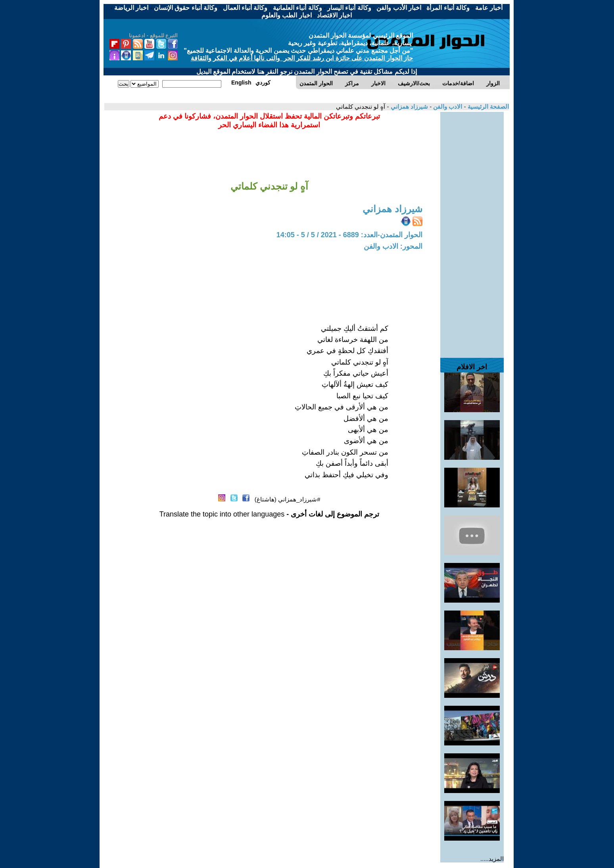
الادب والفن (447, 107)
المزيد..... (492, 859)
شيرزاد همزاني (409, 107)
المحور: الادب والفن (393, 246)
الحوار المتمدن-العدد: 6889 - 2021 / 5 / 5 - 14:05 (349, 235)
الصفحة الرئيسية (487, 107)
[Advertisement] (472, 231)
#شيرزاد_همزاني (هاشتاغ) (288, 499)
